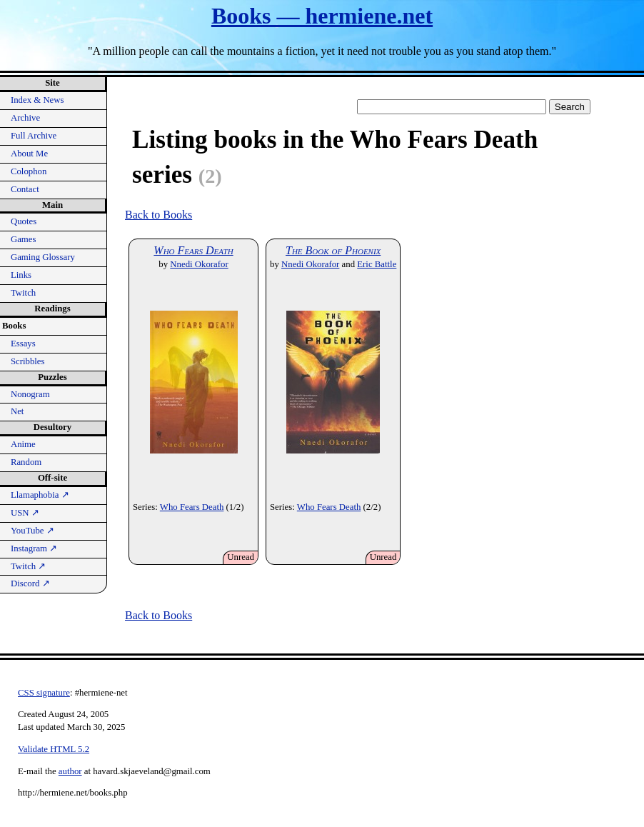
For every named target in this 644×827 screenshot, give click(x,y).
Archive (25, 118)
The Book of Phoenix (333, 250)
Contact (25, 189)
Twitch (23, 293)
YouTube (32, 531)
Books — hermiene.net (322, 16)
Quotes (24, 221)
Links (21, 275)
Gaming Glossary (43, 257)
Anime (23, 444)
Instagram (34, 548)
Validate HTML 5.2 (54, 749)
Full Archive (34, 136)
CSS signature (44, 693)
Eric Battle (377, 264)
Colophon (29, 171)
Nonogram (30, 394)
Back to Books (159, 215)
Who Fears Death (193, 250)
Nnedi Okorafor (199, 264)
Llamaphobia (40, 495)
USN (25, 513)
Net (17, 411)
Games (24, 239)
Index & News (37, 100)
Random (26, 462)
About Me (29, 154)
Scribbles (28, 361)
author (70, 771)
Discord (30, 583)
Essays (23, 344)
